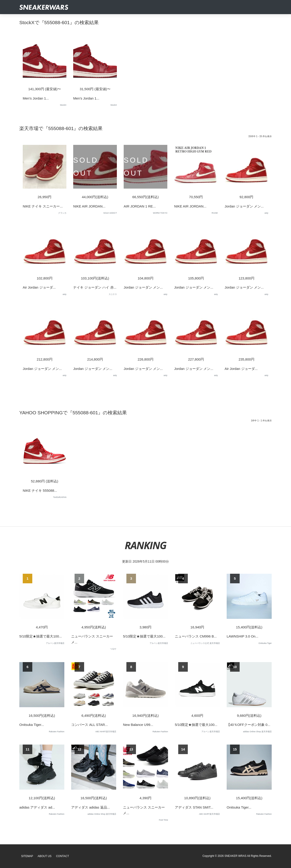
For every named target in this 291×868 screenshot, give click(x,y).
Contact (62, 856)
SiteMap (27, 856)
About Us (45, 856)
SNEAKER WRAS (235, 856)
